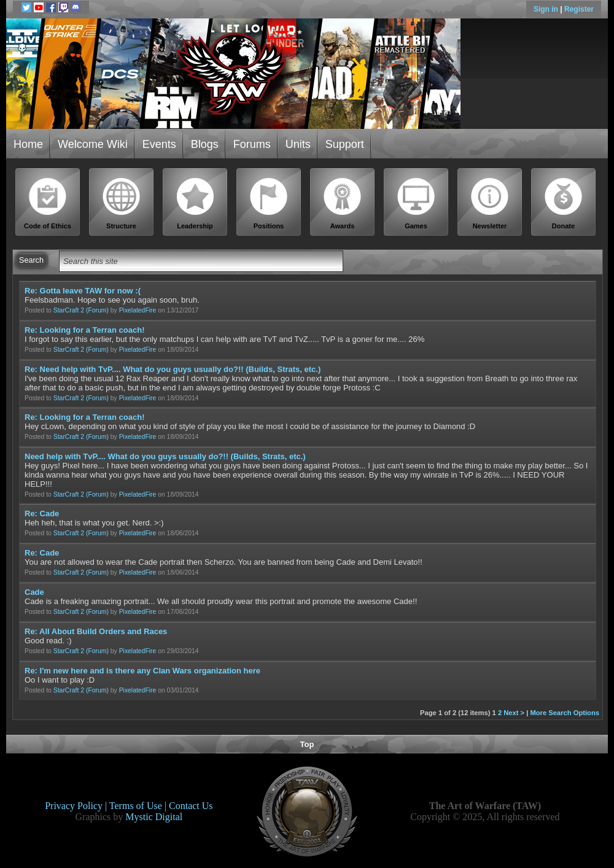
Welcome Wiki (93, 144)
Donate (564, 203)
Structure (122, 203)
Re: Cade (42, 513)
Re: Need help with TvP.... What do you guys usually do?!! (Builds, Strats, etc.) (173, 369)
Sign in (547, 9)
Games (416, 203)
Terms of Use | (139, 806)
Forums (252, 144)
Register (579, 9)
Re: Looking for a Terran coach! (85, 330)
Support (345, 144)
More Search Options (565, 713)
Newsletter (490, 203)
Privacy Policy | (77, 806)
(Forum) (97, 310)
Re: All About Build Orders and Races (96, 631)
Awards (343, 203)
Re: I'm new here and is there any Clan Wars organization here (142, 671)
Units (298, 144)
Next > (514, 713)
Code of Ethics (48, 203)
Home (28, 144)
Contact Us (191, 806)
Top (307, 744)
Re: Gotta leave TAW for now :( (83, 291)
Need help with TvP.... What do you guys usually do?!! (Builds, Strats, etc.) (165, 456)
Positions (269, 203)
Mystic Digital (154, 817)
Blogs (205, 144)
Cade (34, 592)
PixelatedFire (138, 310)
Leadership (195, 203)
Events (159, 144)
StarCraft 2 (69, 310)
